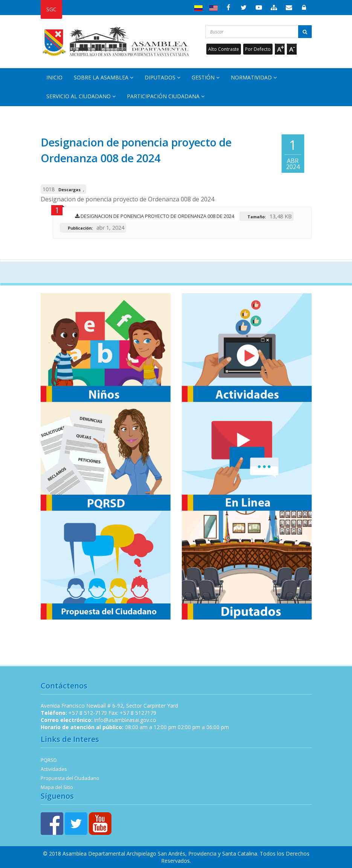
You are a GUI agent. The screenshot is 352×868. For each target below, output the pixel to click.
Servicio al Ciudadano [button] (81, 96)
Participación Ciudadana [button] (166, 96)
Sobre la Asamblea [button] (104, 77)
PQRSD (49, 760)
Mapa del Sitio (57, 787)
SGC (51, 9)
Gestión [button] (206, 77)
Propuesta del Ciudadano (70, 778)
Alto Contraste (224, 49)
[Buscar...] (258, 32)
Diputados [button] (162, 77)
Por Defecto (258, 49)
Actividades (54, 769)
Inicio (54, 77)
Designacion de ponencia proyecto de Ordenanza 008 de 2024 (153, 216)
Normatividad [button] (254, 77)
